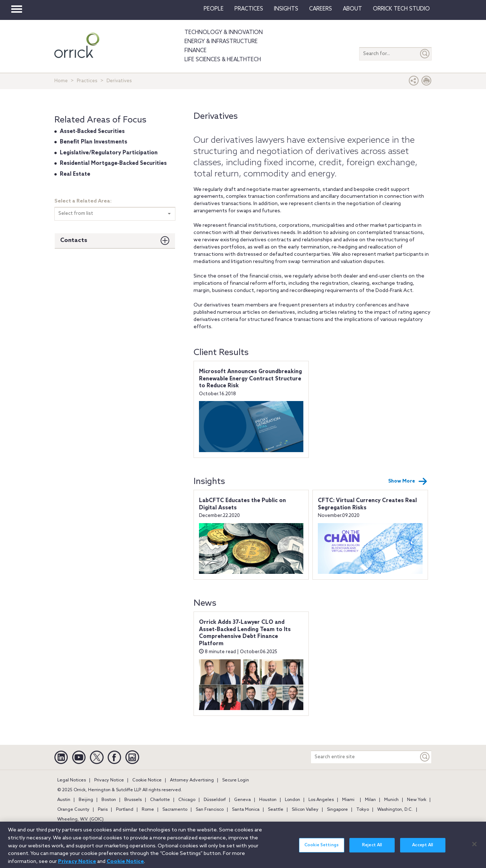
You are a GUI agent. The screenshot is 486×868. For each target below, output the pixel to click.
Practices (249, 9)
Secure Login (236, 780)
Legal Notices (72, 780)
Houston (268, 800)
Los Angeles (321, 800)
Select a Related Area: (83, 201)
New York (417, 800)
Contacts (74, 240)
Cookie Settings (321, 849)
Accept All (423, 849)
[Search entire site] (365, 757)
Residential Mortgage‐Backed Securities (113, 163)
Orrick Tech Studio (401, 9)
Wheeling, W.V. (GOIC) (80, 819)
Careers (321, 9)
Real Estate (75, 174)
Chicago (187, 800)
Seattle (276, 810)
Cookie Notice (147, 780)
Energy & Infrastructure (221, 42)
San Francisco (210, 810)
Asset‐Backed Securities (92, 132)
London (292, 800)
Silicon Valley (305, 810)
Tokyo (363, 810)
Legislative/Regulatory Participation (109, 153)
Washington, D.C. (395, 810)
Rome (148, 810)
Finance (196, 51)
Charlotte (160, 800)
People (214, 9)
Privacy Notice (109, 780)
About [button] (352, 9)
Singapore (337, 810)
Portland (125, 810)
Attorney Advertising (192, 780)
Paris (103, 810)
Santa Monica (246, 810)
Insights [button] (286, 9)
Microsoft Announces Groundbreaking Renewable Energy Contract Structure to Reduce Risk (250, 379)
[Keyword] (425, 757)
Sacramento (175, 810)
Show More (408, 481)
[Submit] (425, 54)
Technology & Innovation (224, 33)
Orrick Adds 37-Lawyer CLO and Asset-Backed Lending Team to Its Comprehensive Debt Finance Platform (245, 633)
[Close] (474, 848)
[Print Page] (427, 82)
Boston (109, 800)
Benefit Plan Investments (94, 142)
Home (61, 81)
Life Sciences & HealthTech (223, 60)
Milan (370, 800)
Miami (348, 800)
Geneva (242, 800)
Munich (391, 800)
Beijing (86, 800)
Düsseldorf (215, 800)
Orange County (73, 810)
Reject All (372, 849)
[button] (414, 82)
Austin (64, 800)
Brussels (133, 800)
